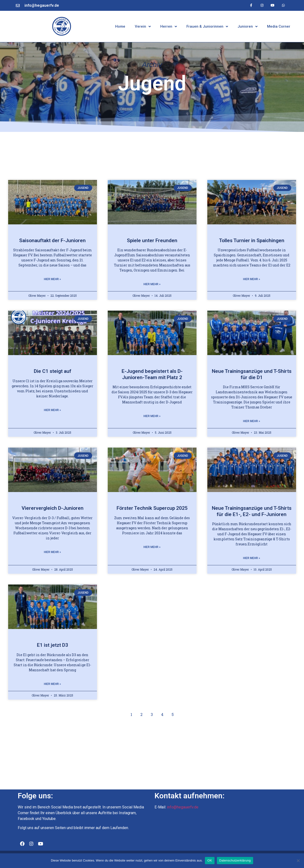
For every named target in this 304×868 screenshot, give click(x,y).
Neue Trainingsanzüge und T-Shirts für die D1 (252, 374)
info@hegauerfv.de (42, 5)
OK (210, 860)
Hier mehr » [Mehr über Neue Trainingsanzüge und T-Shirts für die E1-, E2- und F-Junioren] (252, 558)
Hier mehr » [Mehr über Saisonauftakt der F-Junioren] (52, 279)
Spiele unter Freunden (152, 240)
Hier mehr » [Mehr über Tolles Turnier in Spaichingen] (252, 279)
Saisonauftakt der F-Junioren (52, 240)
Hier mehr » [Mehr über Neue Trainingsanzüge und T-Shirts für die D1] (252, 421)
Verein (143, 27)
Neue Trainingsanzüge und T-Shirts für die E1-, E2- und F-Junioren (252, 511)
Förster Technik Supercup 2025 (152, 508)
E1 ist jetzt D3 (53, 645)
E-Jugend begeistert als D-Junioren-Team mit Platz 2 (152, 374)
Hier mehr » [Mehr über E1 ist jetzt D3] (52, 684)
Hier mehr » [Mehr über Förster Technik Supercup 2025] (152, 547)
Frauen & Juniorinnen (207, 27)
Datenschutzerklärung (235, 860)
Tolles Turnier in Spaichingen (252, 240)
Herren (169, 27)
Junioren (247, 27)
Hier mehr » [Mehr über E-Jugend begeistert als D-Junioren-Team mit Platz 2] (152, 416)
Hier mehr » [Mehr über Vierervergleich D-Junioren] (52, 552)
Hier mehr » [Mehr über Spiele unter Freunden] (152, 284)
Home (120, 26)
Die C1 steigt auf (53, 371)
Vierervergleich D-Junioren (53, 508)
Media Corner (279, 26)
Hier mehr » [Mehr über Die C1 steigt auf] (52, 410)
